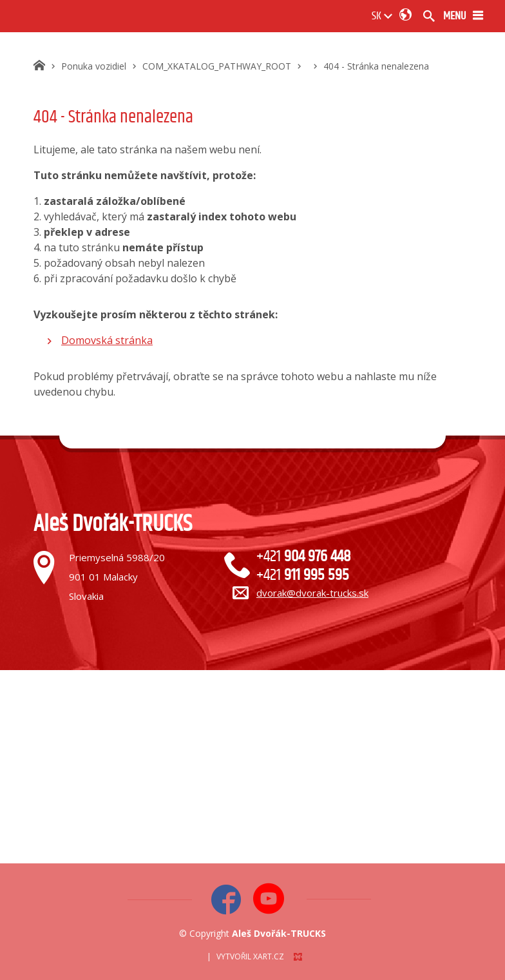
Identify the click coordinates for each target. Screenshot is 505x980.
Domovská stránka (107, 340)
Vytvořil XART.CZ (250, 956)
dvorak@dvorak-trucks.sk (312, 593)
